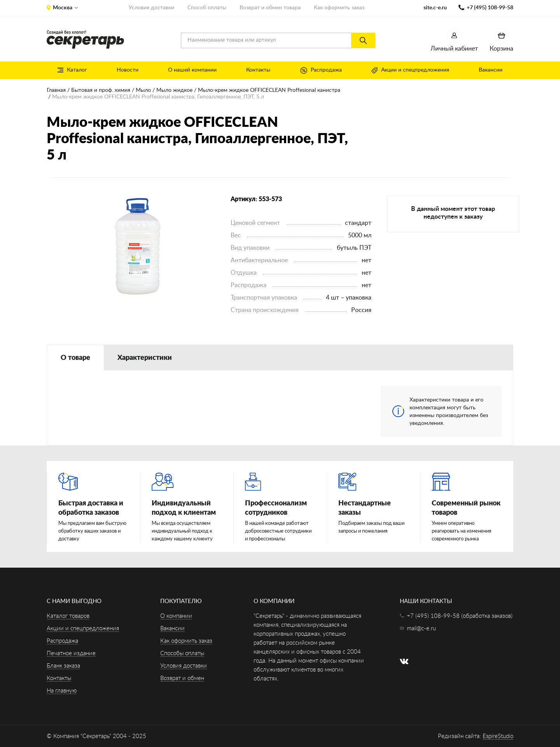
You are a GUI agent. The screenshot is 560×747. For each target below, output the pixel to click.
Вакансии (491, 70)
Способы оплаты (182, 653)
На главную (62, 691)
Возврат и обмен (182, 678)
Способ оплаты (207, 8)
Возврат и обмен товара (270, 8)
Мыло (143, 90)
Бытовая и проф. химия (101, 90)
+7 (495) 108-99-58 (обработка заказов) (460, 616)
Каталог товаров (68, 616)
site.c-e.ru (435, 8)
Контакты (258, 70)
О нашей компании (192, 70)
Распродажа (321, 70)
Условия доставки (151, 8)
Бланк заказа (63, 666)
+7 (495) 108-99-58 (490, 8)
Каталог (72, 70)
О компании (176, 616)
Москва (63, 8)
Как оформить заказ (339, 8)
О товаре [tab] (75, 358)
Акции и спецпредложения (410, 70)
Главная (56, 90)
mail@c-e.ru (421, 629)
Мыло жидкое (174, 90)
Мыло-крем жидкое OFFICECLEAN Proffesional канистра (269, 90)
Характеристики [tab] (145, 358)
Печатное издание (71, 653)
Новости (128, 70)
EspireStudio (498, 736)
